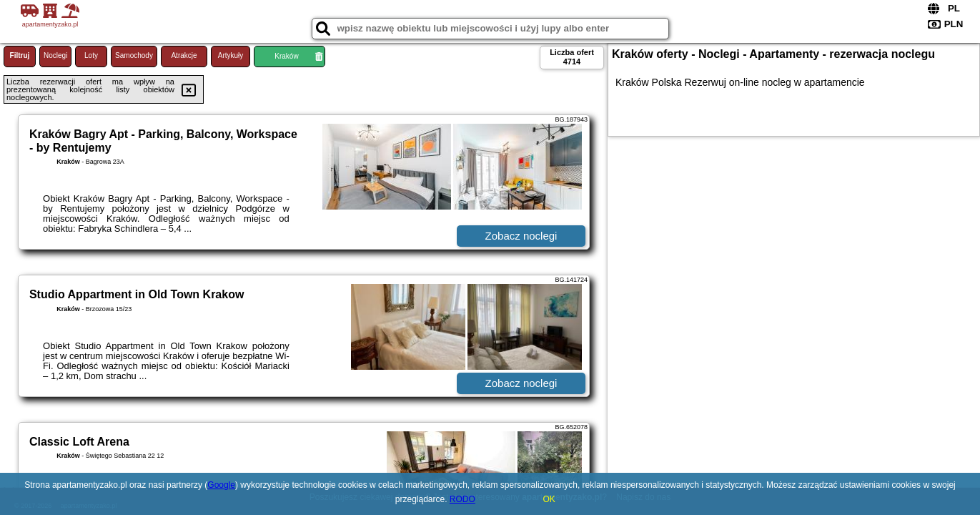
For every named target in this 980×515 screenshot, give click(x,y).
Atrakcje (184, 55)
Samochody (134, 55)
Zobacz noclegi (521, 236)
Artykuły (231, 55)
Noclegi (55, 55)
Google (221, 485)
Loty (91, 55)
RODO (462, 499)
